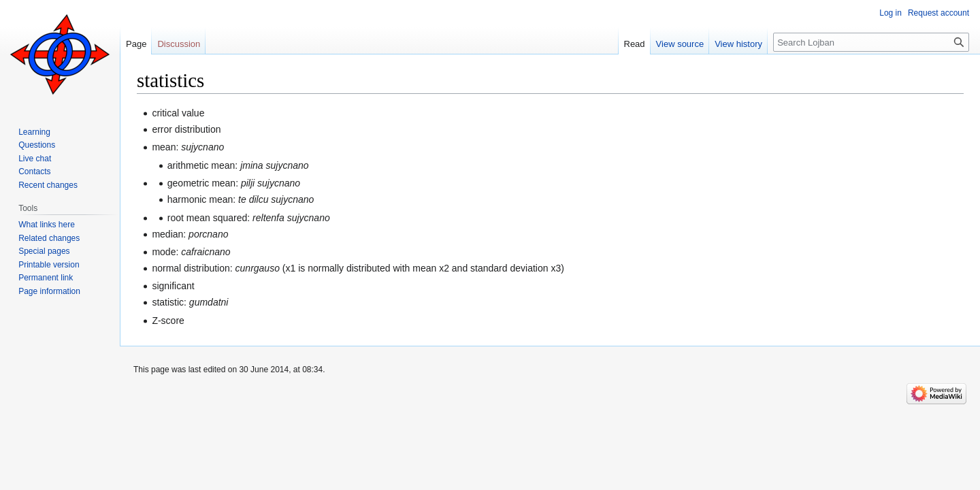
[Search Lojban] (871, 42)
